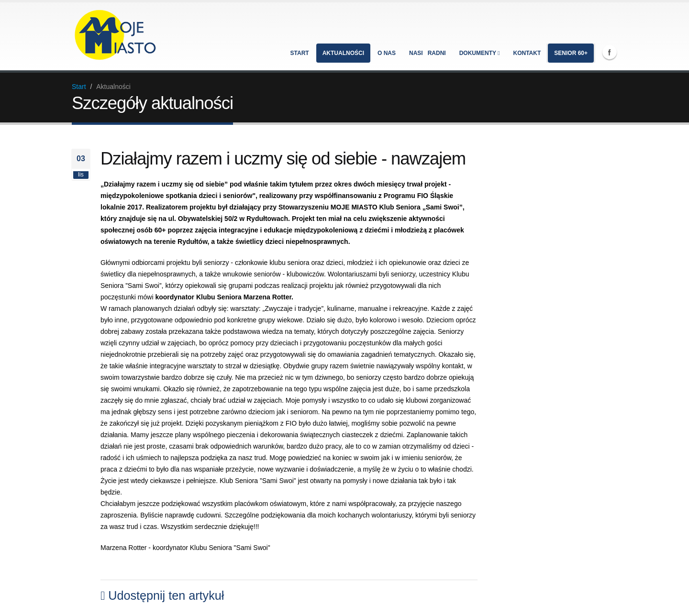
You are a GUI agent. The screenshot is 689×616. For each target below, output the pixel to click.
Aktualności (343, 53)
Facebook (610, 52)
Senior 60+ (571, 53)
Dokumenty (480, 53)
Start (300, 53)
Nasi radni (428, 53)
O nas (387, 53)
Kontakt (527, 53)
